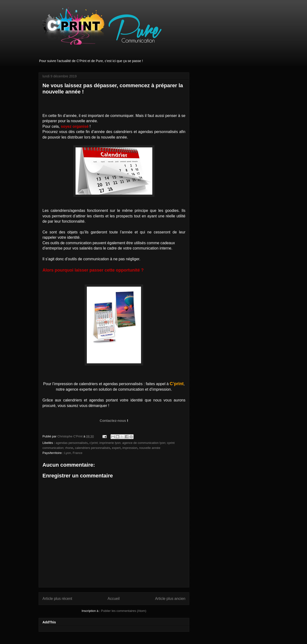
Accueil (114, 599)
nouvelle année (150, 448)
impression (130, 448)
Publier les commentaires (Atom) (124, 611)
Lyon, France (73, 453)
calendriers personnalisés (92, 448)
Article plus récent (57, 599)
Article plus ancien (170, 599)
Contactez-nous (113, 421)
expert (116, 448)
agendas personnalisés (72, 443)
